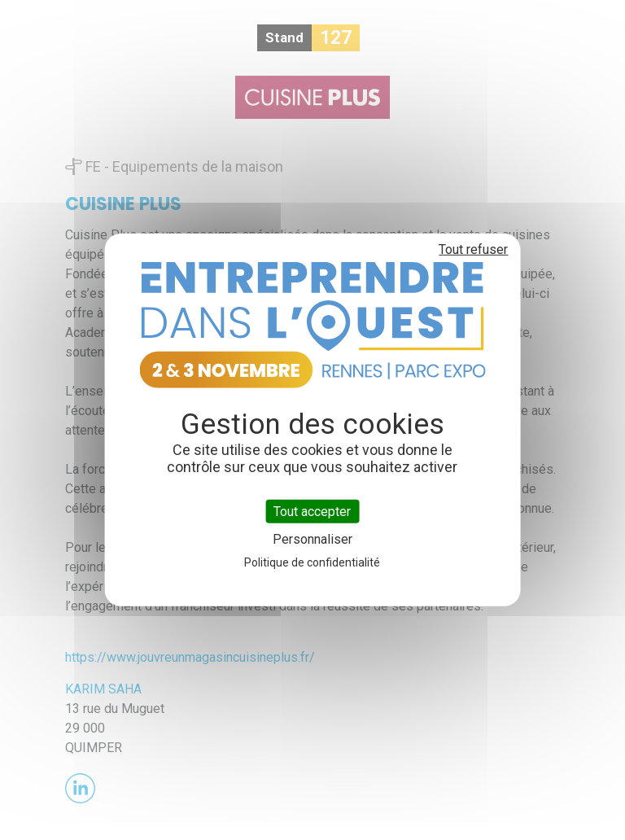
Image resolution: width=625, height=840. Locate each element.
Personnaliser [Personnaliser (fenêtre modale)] (312, 539)
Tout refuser (473, 249)
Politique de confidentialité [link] (312, 562)
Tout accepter (312, 512)
